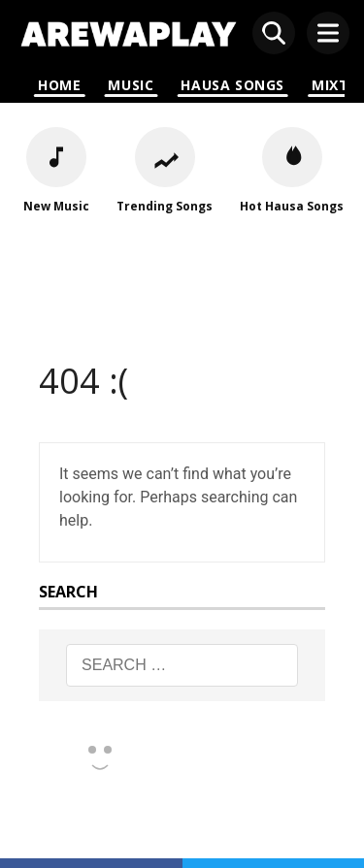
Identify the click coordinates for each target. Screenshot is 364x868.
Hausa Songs (232, 85)
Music (131, 85)
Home (59, 85)
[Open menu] (328, 33)
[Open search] (274, 33)
